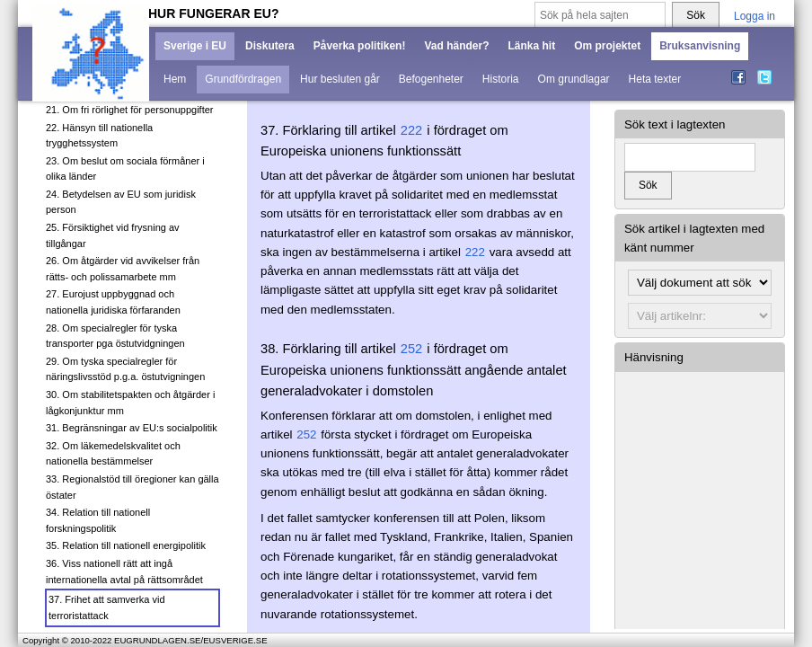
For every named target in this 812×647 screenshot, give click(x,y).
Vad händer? (456, 46)
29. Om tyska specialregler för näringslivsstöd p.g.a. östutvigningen (125, 369)
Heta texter (655, 79)
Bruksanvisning (700, 46)
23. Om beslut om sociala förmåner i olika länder (125, 169)
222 (411, 130)
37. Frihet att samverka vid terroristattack (107, 607)
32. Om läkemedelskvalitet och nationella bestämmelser (113, 454)
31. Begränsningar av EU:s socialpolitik (132, 428)
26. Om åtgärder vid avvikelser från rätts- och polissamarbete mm (123, 269)
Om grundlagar (574, 79)
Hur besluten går (340, 79)
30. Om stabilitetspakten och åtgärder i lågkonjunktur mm (130, 403)
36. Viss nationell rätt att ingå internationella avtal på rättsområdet (124, 572)
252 (411, 349)
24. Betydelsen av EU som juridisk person (121, 202)
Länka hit (531, 46)
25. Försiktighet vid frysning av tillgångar (113, 235)
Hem (175, 79)
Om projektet (607, 46)
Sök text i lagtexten (675, 124)
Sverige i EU (195, 46)
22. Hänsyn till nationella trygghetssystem (99, 136)
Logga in (755, 16)
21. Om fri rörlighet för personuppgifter (129, 110)
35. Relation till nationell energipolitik (126, 545)
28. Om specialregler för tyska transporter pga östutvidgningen (115, 336)
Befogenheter (431, 79)
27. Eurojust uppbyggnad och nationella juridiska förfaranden (113, 302)
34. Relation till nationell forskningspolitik (98, 520)
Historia (501, 79)
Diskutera (270, 46)
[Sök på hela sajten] (600, 16)
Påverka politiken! (360, 46)
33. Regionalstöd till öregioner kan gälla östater (132, 487)
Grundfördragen (243, 79)
